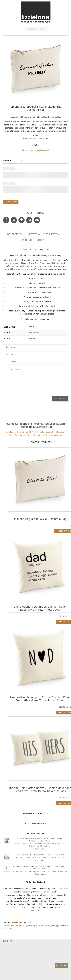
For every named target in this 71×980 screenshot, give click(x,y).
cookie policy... (9, 929)
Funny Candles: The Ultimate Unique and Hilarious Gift (39, 855)
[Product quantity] (22, 160)
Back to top (61, 965)
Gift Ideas (11, 432)
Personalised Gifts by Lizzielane (47, 435)
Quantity (7, 161)
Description (15, 234)
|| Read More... (39, 849)
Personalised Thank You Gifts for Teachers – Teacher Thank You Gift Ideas (39, 867)
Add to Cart (12, 202)
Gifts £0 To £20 (24, 432)
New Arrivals (38, 432)
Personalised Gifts (23, 435)
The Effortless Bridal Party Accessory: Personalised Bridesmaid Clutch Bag (39, 840)
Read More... (35, 910)
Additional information (43, 234)
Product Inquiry (33, 240)
